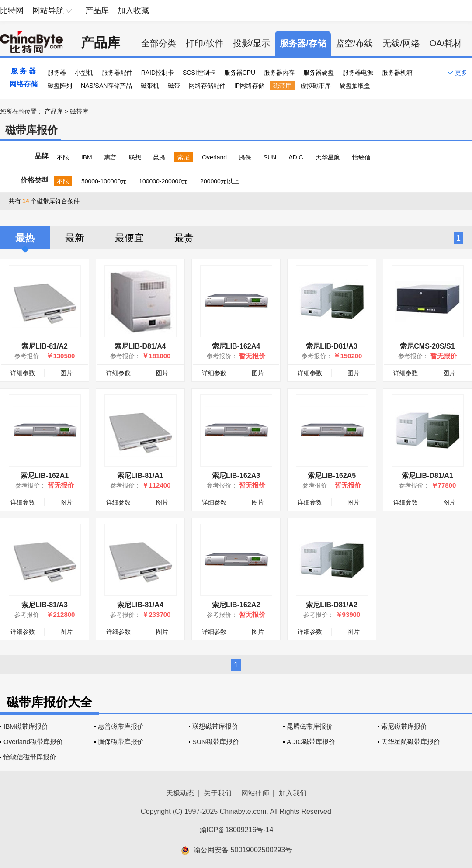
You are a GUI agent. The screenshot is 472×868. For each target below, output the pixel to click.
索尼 (184, 157)
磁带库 (282, 86)
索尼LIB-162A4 (236, 346)
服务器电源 (358, 73)
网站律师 (255, 793)
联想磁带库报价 (215, 726)
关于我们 (218, 793)
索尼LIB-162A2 (236, 605)
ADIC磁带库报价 (311, 742)
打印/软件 (205, 43)
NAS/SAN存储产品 (106, 86)
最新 (75, 238)
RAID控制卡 (158, 73)
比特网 (12, 10)
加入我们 (293, 793)
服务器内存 (279, 73)
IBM (87, 157)
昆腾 (159, 157)
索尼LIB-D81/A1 (427, 475)
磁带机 (150, 86)
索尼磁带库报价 (404, 726)
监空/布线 (354, 43)
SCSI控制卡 (199, 73)
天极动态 (180, 793)
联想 (135, 157)
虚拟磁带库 (316, 86)
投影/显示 (252, 43)
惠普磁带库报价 (121, 726)
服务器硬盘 (319, 73)
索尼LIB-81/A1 (140, 475)
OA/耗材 (446, 43)
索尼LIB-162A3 (236, 475)
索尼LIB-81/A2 (45, 346)
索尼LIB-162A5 (332, 475)
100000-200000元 (163, 181)
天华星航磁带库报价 (411, 742)
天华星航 (328, 157)
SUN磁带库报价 (216, 742)
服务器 (57, 73)
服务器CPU (240, 73)
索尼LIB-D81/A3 (331, 346)
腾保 (245, 157)
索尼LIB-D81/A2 (331, 605)
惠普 (111, 157)
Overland (214, 157)
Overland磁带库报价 (33, 742)
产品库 (97, 10)
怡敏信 (361, 157)
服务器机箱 (397, 73)
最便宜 (129, 238)
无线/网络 (401, 43)
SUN (270, 157)
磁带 (174, 86)
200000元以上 (220, 181)
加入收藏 (133, 10)
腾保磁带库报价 (121, 742)
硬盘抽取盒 (355, 86)
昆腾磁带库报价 (310, 726)
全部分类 (159, 43)
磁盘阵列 (60, 86)
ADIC (296, 157)
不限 (63, 157)
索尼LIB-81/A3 (45, 605)
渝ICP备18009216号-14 (237, 830)
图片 (66, 373)
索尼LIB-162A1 (45, 475)
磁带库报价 (31, 130)
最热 (25, 238)
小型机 (84, 73)
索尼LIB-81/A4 (140, 605)
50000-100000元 (104, 181)
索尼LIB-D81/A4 (140, 346)
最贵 (184, 238)
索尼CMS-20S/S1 (427, 346)
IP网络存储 (249, 86)
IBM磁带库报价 (26, 726)
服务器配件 (117, 73)
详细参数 (23, 373)
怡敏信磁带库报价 (30, 757)
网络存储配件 (207, 86)
